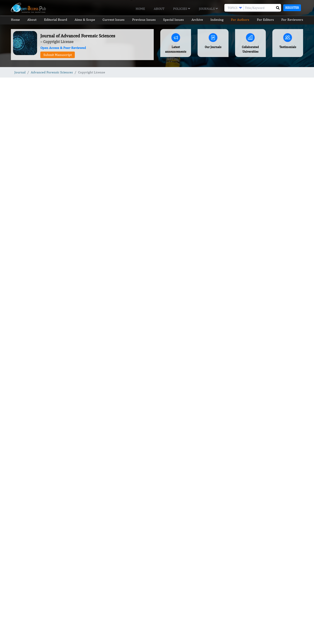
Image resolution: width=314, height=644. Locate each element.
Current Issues (113, 20)
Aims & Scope (85, 20)
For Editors (265, 20)
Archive (197, 20)
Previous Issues (144, 20)
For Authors (240, 20)
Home (140, 9)
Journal (20, 72)
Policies (182, 9)
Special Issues (173, 20)
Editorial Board (56, 20)
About (159, 9)
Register (292, 8)
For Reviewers (292, 20)
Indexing (217, 20)
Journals (208, 9)
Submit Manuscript (58, 55)
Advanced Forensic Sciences (52, 72)
